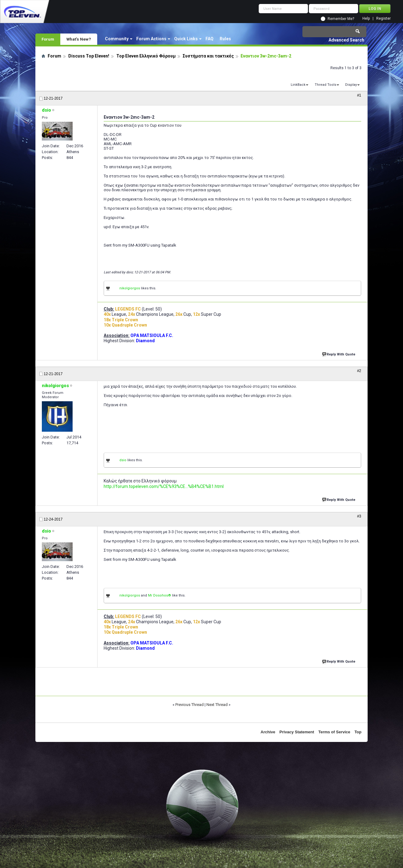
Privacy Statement (297, 732)
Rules (225, 39)
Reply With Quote (339, 354)
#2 (359, 371)
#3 (359, 516)
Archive (268, 732)
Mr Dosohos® (160, 595)
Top (358, 732)
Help (366, 19)
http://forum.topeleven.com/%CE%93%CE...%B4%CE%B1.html (164, 486)
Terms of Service (334, 732)
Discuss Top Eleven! (89, 56)
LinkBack (298, 85)
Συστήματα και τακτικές (208, 56)
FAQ (209, 39)
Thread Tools (325, 85)
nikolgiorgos (130, 288)
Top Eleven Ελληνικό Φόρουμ (146, 56)
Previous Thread (190, 705)
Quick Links (186, 39)
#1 (359, 95)
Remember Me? (341, 19)
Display (351, 85)
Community (117, 39)
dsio (123, 460)
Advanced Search (346, 40)
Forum (48, 39)
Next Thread (217, 705)
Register (383, 19)
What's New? (79, 39)
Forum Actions (151, 39)
